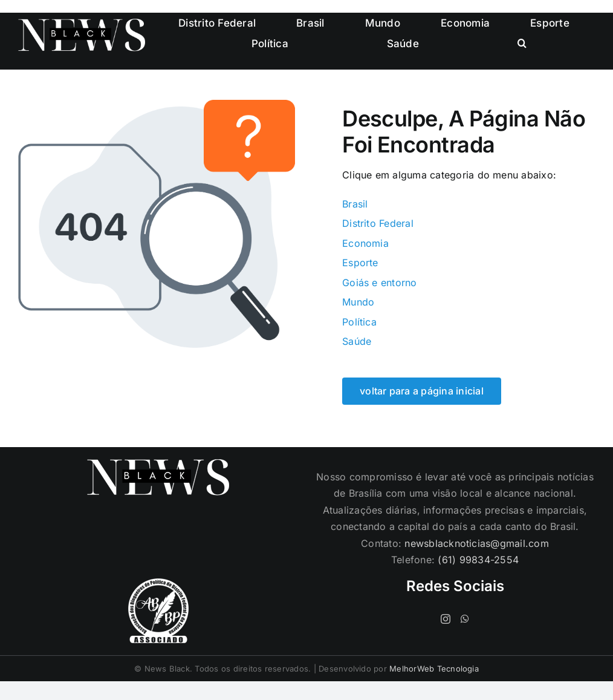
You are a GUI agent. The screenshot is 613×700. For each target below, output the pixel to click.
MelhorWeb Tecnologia (434, 669)
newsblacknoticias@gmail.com (476, 543)
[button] (522, 44)
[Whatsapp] (465, 619)
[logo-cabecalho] (82, 24)
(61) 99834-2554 (478, 560)
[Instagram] (446, 619)
